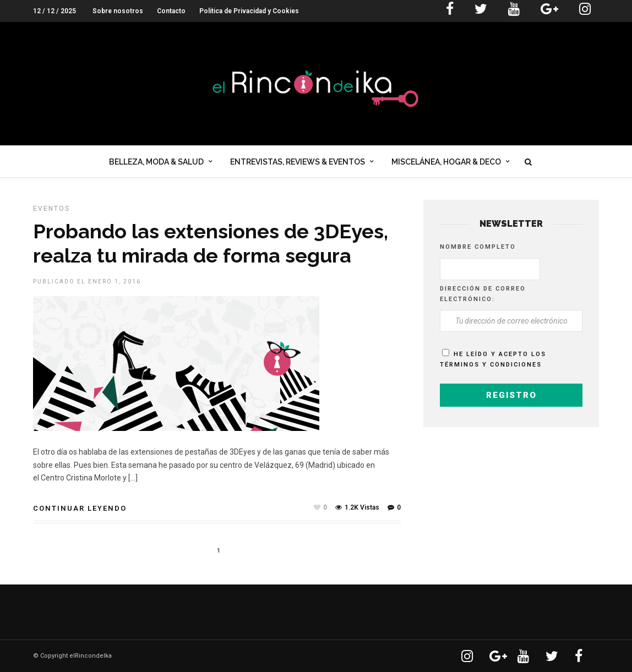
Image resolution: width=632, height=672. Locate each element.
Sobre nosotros (118, 11)
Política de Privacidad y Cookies (249, 11)
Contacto (171, 11)
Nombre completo (478, 247)
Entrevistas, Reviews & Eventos (298, 162)
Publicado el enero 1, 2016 (87, 282)
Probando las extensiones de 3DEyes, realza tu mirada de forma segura (211, 243)
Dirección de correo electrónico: (483, 294)
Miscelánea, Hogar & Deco (446, 162)
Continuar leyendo (80, 508)
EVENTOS (51, 209)
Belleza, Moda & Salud (156, 162)
